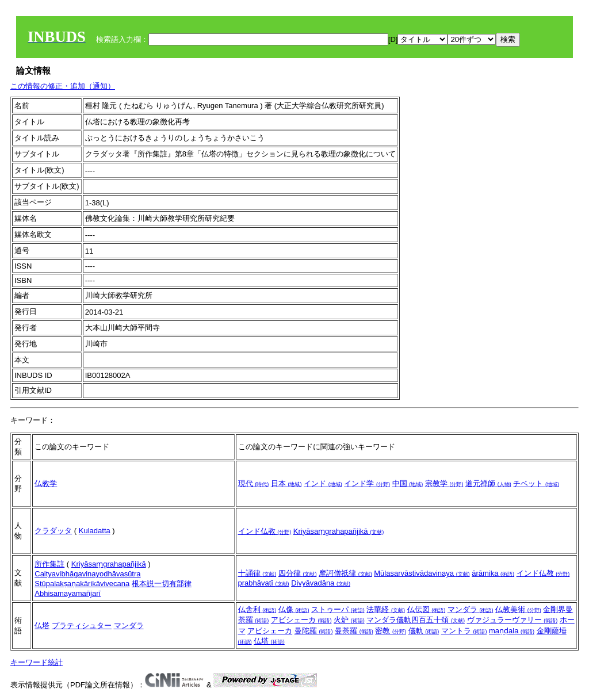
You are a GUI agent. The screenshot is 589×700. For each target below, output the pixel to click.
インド (323, 483)
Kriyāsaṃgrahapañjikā (339, 531)
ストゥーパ (338, 609)
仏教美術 (518, 609)
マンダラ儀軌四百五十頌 (416, 620)
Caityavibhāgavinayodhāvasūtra (87, 574)
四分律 (298, 573)
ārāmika (493, 573)
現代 (254, 483)
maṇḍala (512, 631)
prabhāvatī (264, 583)
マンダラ (129, 626)
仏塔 (42, 626)
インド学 (367, 483)
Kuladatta (95, 531)
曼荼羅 (354, 631)
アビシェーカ (301, 620)
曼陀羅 (314, 631)
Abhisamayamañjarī (68, 593)
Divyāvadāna (321, 583)
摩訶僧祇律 (345, 573)
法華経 (386, 609)
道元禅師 (488, 483)
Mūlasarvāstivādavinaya (422, 573)
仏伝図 (427, 609)
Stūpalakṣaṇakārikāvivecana (82, 584)
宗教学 (444, 483)
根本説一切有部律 (162, 584)
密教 (391, 631)
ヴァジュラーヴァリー (512, 620)
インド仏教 (265, 531)
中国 (408, 483)
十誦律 (257, 573)
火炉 (349, 620)
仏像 (294, 609)
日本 (286, 483)
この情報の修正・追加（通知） (63, 86)
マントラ (464, 631)
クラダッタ (53, 531)
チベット (536, 483)
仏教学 (46, 483)
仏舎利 (257, 609)
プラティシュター (82, 626)
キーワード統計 (37, 662)
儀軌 (424, 631)
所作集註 (49, 564)
